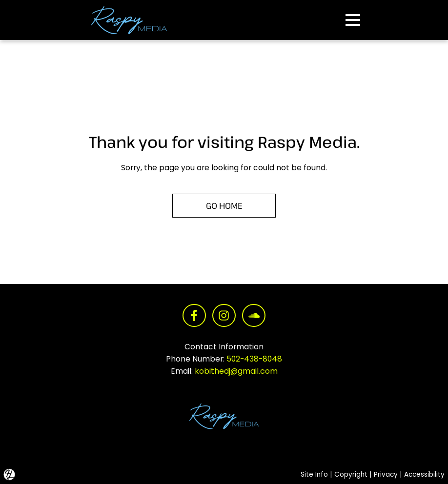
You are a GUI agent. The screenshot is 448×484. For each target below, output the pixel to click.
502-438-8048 (254, 359)
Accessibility (424, 474)
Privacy (386, 474)
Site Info (314, 474)
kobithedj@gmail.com (236, 371)
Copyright (351, 474)
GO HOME (224, 206)
